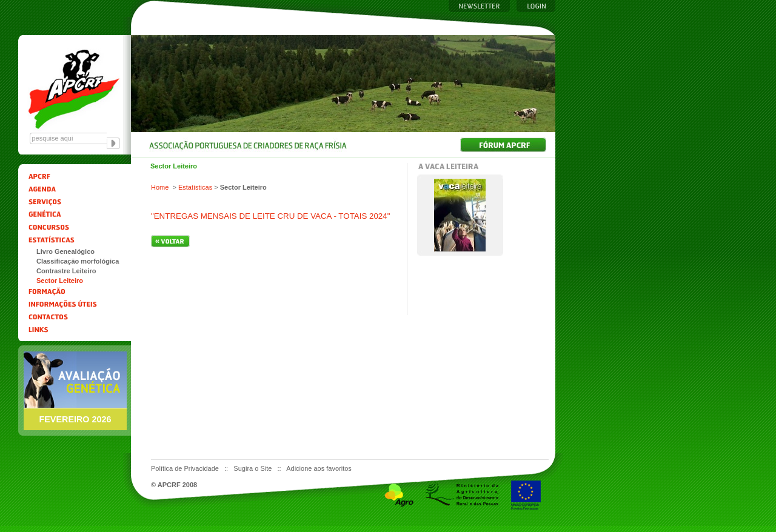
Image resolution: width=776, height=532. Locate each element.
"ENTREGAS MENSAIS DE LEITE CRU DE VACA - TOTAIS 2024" (270, 216)
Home (160, 187)
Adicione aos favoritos (319, 468)
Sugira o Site (253, 468)
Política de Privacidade (186, 468)
